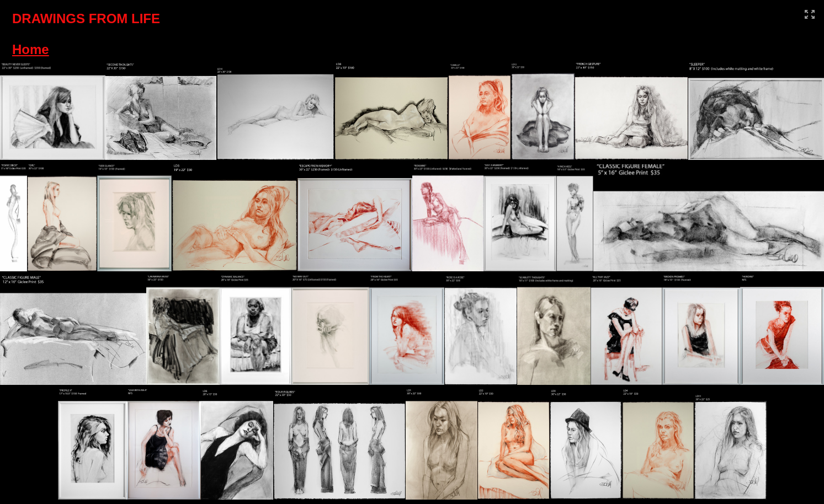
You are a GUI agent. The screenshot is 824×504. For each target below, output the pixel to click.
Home (31, 49)
